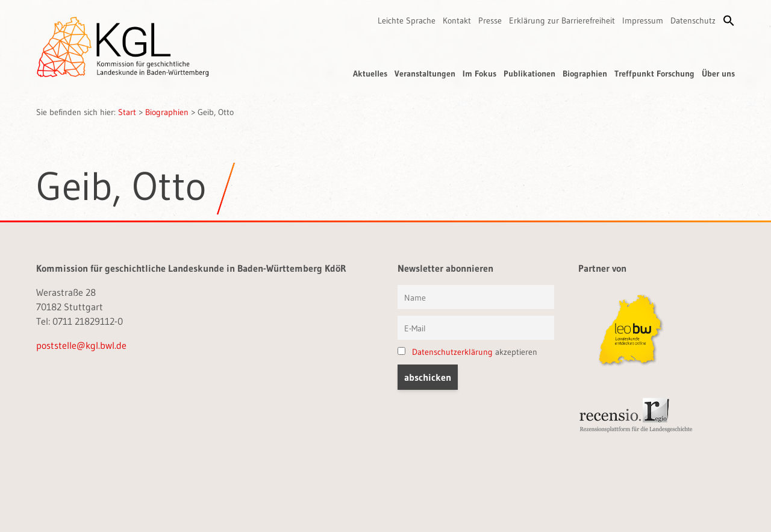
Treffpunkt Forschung (654, 74)
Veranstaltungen (425, 74)
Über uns (718, 74)
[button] (729, 20)
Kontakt (457, 20)
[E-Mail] (476, 328)
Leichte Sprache (407, 20)
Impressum (643, 20)
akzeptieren (467, 352)
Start (127, 112)
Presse (490, 20)
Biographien (585, 74)
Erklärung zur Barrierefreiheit (562, 20)
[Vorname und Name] (476, 297)
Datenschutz (693, 20)
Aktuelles (370, 74)
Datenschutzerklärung (452, 352)
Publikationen (529, 74)
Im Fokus (479, 74)
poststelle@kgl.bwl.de (81, 345)
